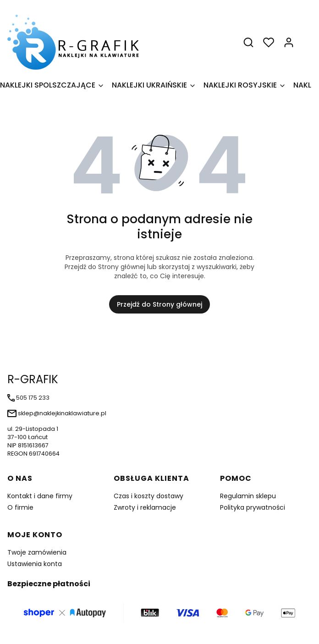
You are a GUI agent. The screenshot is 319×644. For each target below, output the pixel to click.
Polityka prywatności (253, 507)
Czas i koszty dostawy (148, 496)
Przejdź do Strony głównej (159, 304)
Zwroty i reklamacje (145, 507)
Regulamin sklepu (248, 496)
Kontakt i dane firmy (40, 496)
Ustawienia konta (35, 564)
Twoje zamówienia (37, 552)
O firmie (20, 507)
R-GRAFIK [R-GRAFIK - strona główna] (33, 379)
